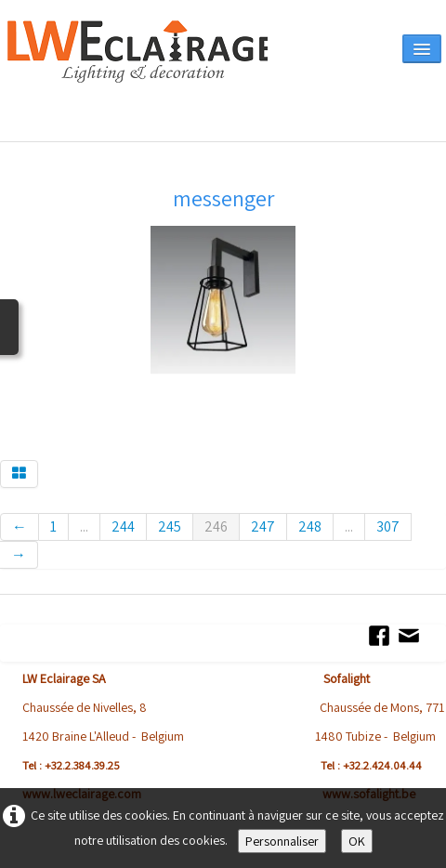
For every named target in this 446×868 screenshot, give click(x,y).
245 (170, 526)
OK (357, 841)
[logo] (138, 76)
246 (216, 526)
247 (263, 526)
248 (310, 526)
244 (123, 526)
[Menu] (422, 49)
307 (388, 526)
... (84, 526)
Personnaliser (282, 841)
